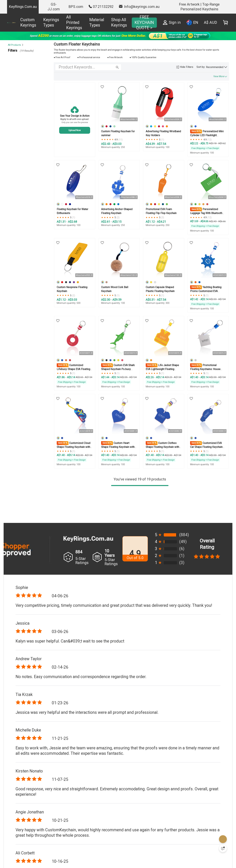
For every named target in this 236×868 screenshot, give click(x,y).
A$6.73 (204, 143)
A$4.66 (204, 221)
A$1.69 (194, 221)
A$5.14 (204, 299)
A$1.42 (194, 299)
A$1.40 (194, 377)
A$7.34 (222, 299)
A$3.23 (169, 377)
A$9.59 (117, 300)
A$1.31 (62, 222)
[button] (217, 67)
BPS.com (76, 7)
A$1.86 (61, 377)
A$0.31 (151, 300)
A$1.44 (105, 377)
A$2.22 (194, 143)
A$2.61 (106, 222)
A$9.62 (222, 143)
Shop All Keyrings (119, 22)
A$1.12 (151, 222)
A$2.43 (106, 144)
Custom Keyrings (28, 22)
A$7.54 (162, 144)
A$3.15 (117, 222)
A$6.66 (222, 221)
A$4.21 (162, 222)
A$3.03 (117, 144)
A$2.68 (73, 222)
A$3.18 (213, 143)
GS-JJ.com (54, 7)
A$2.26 (150, 377)
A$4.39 (151, 144)
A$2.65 (80, 377)
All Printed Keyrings (74, 22)
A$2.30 (106, 300)
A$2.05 (124, 377)
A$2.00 (213, 377)
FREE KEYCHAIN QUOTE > (144, 22)
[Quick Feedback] (223, 848)
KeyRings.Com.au (23, 7)
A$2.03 (213, 299)
